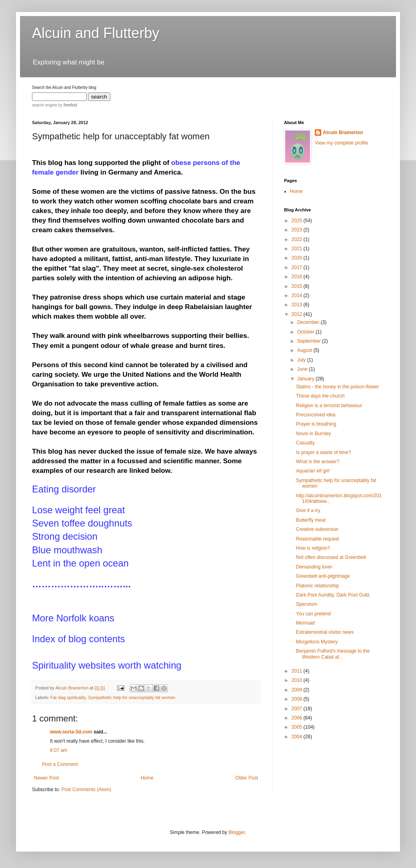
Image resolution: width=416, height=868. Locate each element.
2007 (298, 709)
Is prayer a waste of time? (323, 452)
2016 (298, 277)
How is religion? (313, 548)
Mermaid (305, 623)
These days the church (320, 396)
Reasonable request (317, 539)
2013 (298, 305)
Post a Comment (60, 764)
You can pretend (313, 614)
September (310, 341)
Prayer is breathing (316, 424)
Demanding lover (314, 567)
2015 (298, 286)
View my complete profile (341, 143)
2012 (298, 314)
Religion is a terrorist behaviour (329, 406)
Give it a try (308, 510)
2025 (298, 221)
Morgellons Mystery (317, 642)
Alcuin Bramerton (343, 133)
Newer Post (46, 778)
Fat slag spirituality (68, 697)
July (302, 360)
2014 (298, 295)
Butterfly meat (311, 520)
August (305, 350)
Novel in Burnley (313, 434)
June (303, 369)
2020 (298, 258)
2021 (298, 249)
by (67, 105)
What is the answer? (318, 462)
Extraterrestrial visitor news (325, 632)
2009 (298, 690)
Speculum (307, 604)
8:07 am (59, 750)
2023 (298, 230)
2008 (298, 699)
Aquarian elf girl (313, 471)
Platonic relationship (317, 586)
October (306, 332)
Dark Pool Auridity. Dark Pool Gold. (333, 595)
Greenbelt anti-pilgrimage (323, 576)
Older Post (247, 778)
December (309, 322)
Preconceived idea (316, 415)
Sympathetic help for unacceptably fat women (132, 697)
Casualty (305, 443)
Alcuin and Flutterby (96, 33)
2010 (298, 680)
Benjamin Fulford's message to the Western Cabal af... (333, 654)
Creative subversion (317, 529)
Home (147, 778)
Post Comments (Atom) (86, 790)
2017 (298, 267)
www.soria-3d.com (71, 732)
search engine (45, 105)
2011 (298, 671)
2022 (298, 239)
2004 (298, 737)
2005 (298, 727)
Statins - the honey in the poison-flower (337, 387)
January (306, 379)
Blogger (237, 832)
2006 (298, 718)
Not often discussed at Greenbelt (331, 557)
